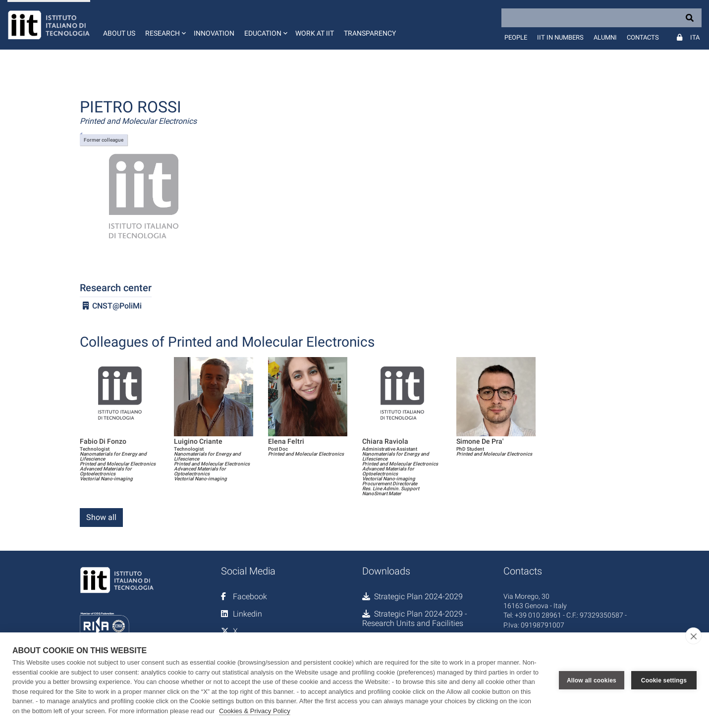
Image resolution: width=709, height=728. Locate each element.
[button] (164, 25)
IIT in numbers (560, 37)
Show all (101, 517)
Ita (695, 37)
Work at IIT (315, 33)
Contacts (643, 37)
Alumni (605, 37)
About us (119, 33)
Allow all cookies (592, 680)
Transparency (370, 33)
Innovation (214, 33)
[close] (693, 636)
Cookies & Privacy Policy (255, 711)
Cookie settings (664, 680)
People (516, 37)
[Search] (601, 18)
